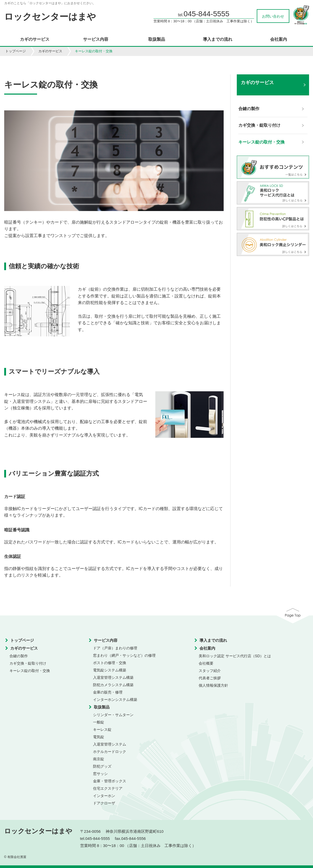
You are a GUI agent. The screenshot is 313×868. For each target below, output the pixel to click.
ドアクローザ (104, 803)
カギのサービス (35, 39)
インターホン (104, 796)
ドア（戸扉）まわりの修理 (115, 648)
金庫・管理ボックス (110, 781)
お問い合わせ (273, 16)
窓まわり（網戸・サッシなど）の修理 (124, 655)
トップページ (16, 51)
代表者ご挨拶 (210, 678)
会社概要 (206, 663)
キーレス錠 (102, 730)
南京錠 (99, 759)
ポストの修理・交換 (110, 663)
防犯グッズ (102, 766)
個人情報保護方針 (213, 685)
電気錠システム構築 (110, 670)
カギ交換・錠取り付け (28, 663)
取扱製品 (157, 39)
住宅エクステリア (108, 788)
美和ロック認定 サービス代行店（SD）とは (235, 656)
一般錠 (99, 722)
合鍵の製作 (19, 656)
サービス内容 (96, 39)
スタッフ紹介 (210, 671)
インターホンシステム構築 (115, 700)
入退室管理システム (110, 744)
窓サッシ (100, 774)
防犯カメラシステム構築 (113, 685)
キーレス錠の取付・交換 (30, 671)
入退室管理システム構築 (113, 677)
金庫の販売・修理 (108, 692)
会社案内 (279, 39)
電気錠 (99, 737)
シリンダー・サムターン (113, 715)
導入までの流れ (218, 39)
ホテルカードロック (110, 752)
